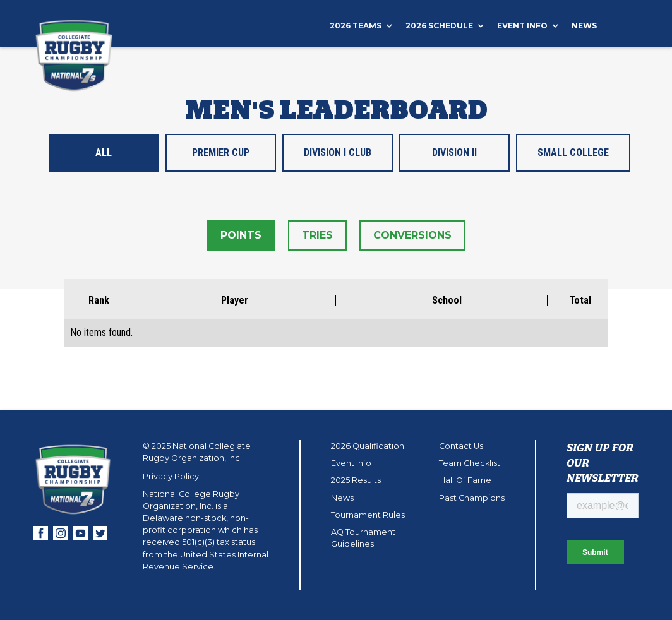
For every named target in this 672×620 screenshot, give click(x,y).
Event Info (351, 463)
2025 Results (356, 480)
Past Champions (472, 498)
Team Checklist (470, 463)
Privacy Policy (171, 476)
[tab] (104, 153)
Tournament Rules (368, 515)
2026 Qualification (368, 446)
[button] (368, 26)
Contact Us (461, 446)
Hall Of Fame (465, 480)
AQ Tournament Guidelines (363, 538)
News (584, 26)
